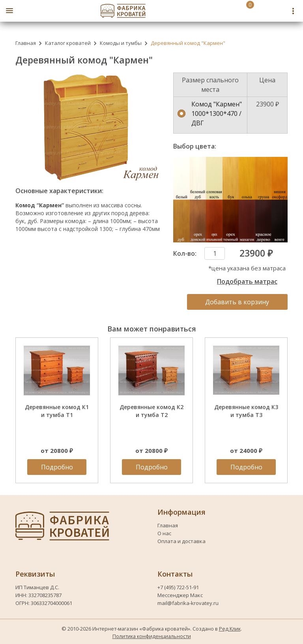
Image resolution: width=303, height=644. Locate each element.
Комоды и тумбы (121, 43)
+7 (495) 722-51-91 (179, 587)
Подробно (57, 467)
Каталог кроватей (68, 43)
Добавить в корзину (237, 302)
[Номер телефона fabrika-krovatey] (263, 11)
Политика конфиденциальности (152, 636)
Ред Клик (230, 629)
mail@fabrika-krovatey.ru (188, 603)
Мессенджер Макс (180, 595)
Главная (26, 43)
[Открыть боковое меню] (9, 11)
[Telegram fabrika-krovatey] (280, 11)
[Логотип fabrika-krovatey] (123, 11)
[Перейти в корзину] (241, 11)
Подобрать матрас (247, 281)
